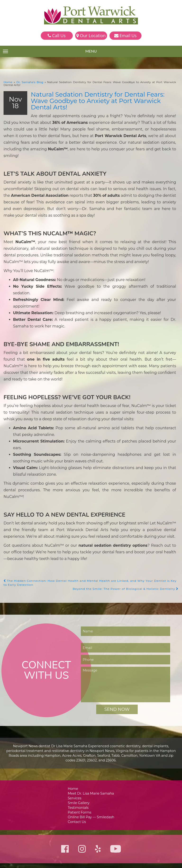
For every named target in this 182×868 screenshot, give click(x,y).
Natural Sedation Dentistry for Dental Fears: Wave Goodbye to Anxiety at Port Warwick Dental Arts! (102, 94)
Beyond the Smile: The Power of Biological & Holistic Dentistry (129, 541)
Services (76, 751)
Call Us (57, 36)
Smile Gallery (80, 756)
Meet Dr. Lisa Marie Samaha (91, 746)
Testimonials (79, 761)
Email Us (125, 36)
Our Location (91, 36)
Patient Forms (80, 766)
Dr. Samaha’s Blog (26, 82)
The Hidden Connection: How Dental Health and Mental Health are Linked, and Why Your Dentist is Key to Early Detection (87, 535)
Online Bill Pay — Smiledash (91, 771)
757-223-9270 (82, 832)
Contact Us (78, 776)
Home (8, 82)
